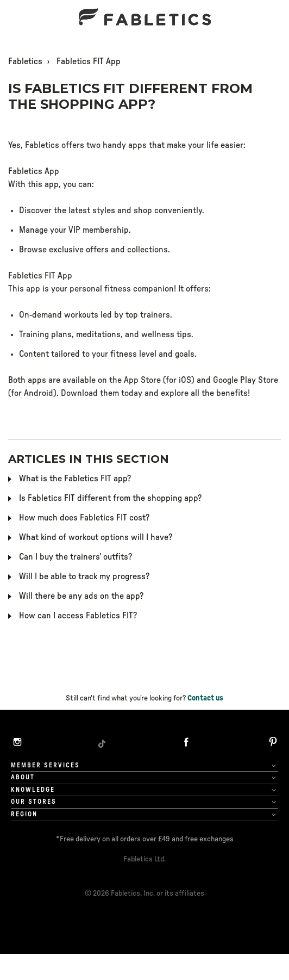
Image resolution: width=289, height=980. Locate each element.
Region (24, 814)
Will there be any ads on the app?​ (81, 596)
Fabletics (25, 61)
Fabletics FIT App (89, 61)
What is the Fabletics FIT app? (75, 479)
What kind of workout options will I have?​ (96, 537)
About (23, 777)
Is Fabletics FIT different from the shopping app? (110, 498)
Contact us (205, 698)
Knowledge (33, 790)
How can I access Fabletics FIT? (78, 616)
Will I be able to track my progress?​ (84, 576)
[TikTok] (102, 743)
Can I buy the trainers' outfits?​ (76, 557)
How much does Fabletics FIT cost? (84, 518)
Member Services (45, 765)
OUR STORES (34, 802)
